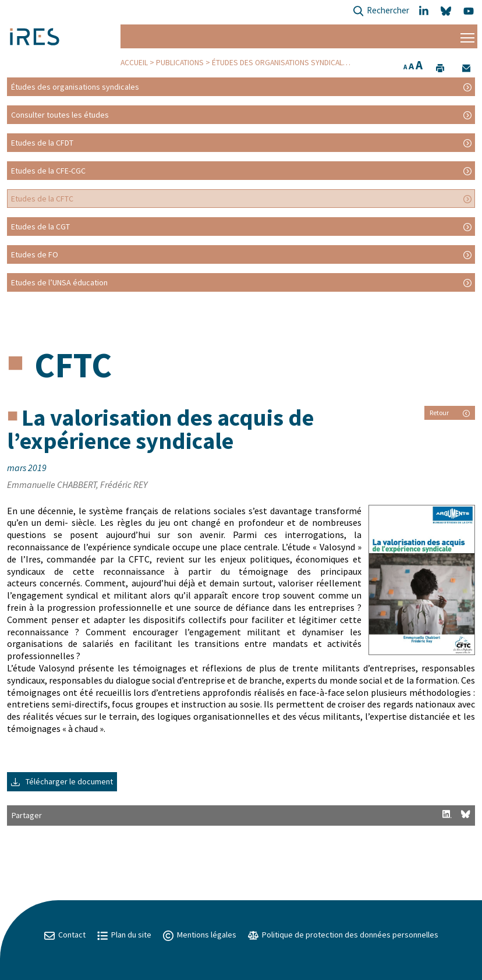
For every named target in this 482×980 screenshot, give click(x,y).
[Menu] (467, 36)
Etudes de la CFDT (42, 143)
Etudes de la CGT (40, 227)
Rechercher (381, 11)
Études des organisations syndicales (282, 63)
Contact (65, 935)
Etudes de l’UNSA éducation (59, 282)
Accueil (134, 63)
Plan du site (124, 935)
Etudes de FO (35, 254)
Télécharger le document (62, 781)
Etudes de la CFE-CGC (48, 171)
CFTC (73, 365)
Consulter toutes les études (60, 115)
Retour (450, 413)
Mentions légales (200, 935)
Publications (180, 63)
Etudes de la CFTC (42, 199)
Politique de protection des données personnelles (343, 935)
